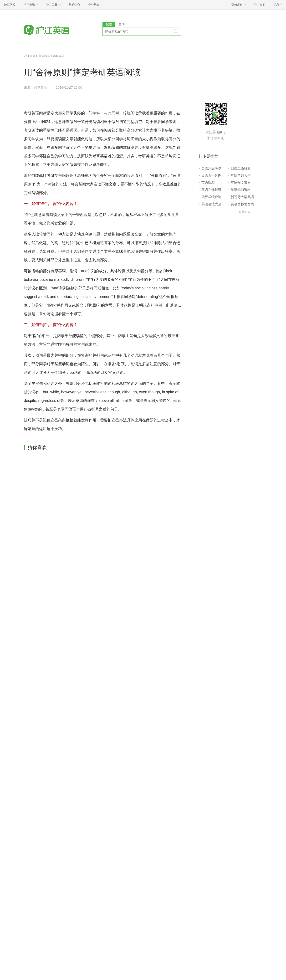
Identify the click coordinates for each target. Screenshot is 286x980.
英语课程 (208, 183)
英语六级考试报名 (214, 168)
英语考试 (44, 56)
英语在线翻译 (211, 190)
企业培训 (94, 5)
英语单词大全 (241, 175)
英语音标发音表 (242, 204)
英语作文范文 (241, 183)
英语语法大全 (211, 204)
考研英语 (59, 56)
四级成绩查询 (211, 197)
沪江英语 (30, 56)
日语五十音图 (211, 175)
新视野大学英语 (242, 197)
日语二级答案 (241, 168)
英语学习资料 (241, 190)
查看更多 (245, 212)
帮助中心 (74, 5)
